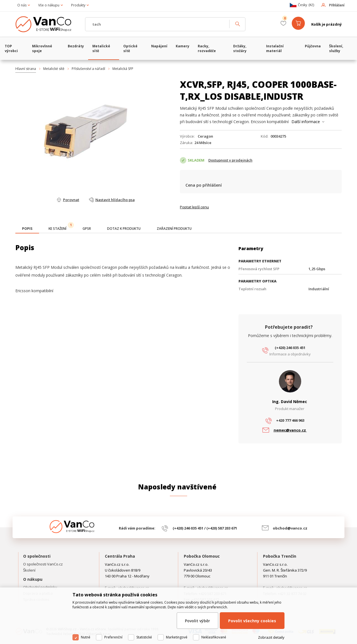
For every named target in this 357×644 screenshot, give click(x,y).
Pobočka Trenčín (280, 556)
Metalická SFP (123, 69)
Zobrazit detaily (271, 637)
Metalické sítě (54, 69)
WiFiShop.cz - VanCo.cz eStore (47, 24)
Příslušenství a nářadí (88, 69)
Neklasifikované (214, 637)
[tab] (27, 229)
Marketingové (177, 637)
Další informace (306, 122)
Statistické (144, 637)
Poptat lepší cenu (194, 207)
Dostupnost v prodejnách (230, 160)
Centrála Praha (120, 556)
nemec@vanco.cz (290, 430)
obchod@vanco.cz (290, 528)
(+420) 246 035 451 (290, 348)
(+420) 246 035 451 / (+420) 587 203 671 (205, 528)
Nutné (86, 637)
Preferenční (113, 637)
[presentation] (27, 229)
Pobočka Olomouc (202, 556)
